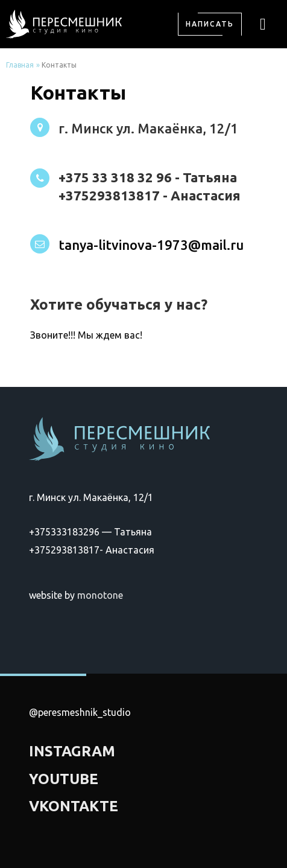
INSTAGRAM (72, 751)
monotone (100, 595)
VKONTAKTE (74, 806)
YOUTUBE (64, 779)
